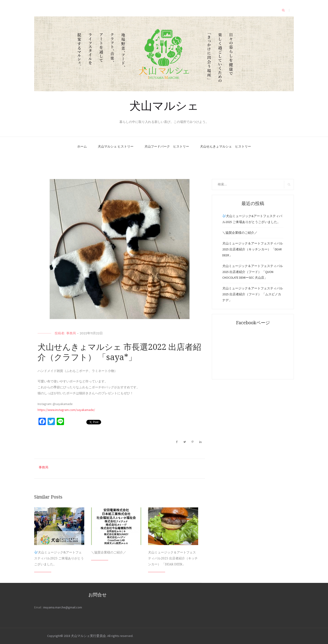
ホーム (82, 146)
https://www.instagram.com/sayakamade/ (66, 410)
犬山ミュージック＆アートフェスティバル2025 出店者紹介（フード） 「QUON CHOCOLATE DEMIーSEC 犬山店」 (253, 272)
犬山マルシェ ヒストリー (116, 146)
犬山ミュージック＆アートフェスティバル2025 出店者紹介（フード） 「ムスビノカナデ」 (253, 294)
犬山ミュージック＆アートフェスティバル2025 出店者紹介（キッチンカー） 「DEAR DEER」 (173, 558)
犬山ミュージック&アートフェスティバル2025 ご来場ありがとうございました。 (59, 558)
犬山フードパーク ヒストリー (167, 146)
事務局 (71, 333)
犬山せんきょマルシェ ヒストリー (225, 146)
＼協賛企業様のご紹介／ (109, 552)
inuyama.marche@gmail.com (63, 607)
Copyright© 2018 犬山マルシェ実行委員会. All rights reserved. (90, 636)
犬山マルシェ (164, 105)
